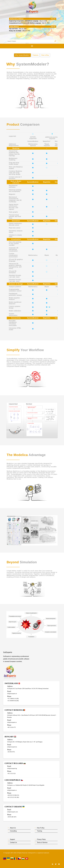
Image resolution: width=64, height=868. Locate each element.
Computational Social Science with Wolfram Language (25, 23)
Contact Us (13, 842)
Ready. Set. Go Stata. (15, 31)
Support (12, 839)
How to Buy (45, 55)
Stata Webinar (14, 27)
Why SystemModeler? (22, 55)
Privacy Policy (41, 839)
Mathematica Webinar (17, 19)
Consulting (13, 831)
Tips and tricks (14, 29)
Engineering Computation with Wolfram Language (24, 21)
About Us (13, 828)
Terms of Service (42, 842)
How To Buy (41, 828)
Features (36, 55)
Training (39, 831)
